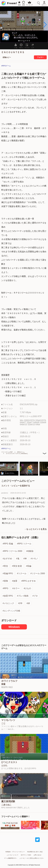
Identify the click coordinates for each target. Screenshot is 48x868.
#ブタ (35, 596)
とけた (4, 766)
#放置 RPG (8, 596)
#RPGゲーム (6, 66)
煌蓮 (3, 684)
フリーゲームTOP (7, 452)
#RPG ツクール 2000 (12, 551)
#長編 (29, 566)
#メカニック (8, 603)
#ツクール (22, 573)
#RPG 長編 (8, 544)
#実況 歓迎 (17, 566)
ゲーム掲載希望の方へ (11, 858)
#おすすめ (7, 559)
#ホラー (16, 588)
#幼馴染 (30, 551)
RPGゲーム (21, 452)
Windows (14, 627)
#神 (25, 559)
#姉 (28, 603)
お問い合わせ (38, 855)
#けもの (27, 588)
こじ (3, 723)
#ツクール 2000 (38, 573)
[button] (45, 25)
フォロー (40, 57)
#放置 (15, 581)
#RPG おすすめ (29, 581)
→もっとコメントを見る (35, 529)
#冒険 (5, 581)
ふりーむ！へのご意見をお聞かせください (32, 858)
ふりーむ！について (13, 855)
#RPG (6, 588)
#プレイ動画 (23, 596)
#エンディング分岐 (11, 611)
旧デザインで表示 (26, 855)
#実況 (5, 566)
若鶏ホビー (7, 57)
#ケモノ (34, 559)
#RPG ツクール (24, 544)
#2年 (20, 603)
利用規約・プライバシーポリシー (15, 852)
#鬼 (18, 559)
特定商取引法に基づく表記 (35, 852)
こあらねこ (6, 805)
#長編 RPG (8, 573)
